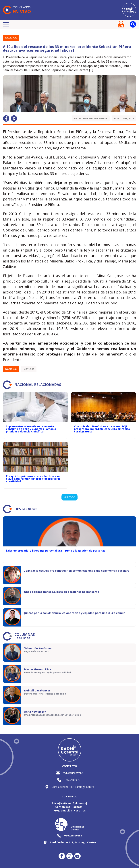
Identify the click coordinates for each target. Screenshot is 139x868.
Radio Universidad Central (91, 118)
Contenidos (63, 807)
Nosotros (80, 810)
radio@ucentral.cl (73, 773)
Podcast (77, 807)
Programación (63, 810)
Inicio (55, 803)
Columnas (79, 803)
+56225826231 (73, 780)
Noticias (29, 369)
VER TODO (69, 497)
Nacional (11, 38)
